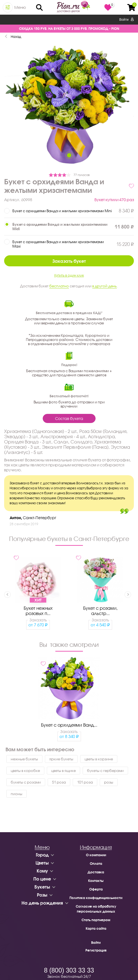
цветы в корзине (99, 759)
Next (128, 595)
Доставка (96, 872)
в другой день (105, 286)
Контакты (96, 881)
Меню (20, 7)
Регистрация (96, 950)
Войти (127, 20)
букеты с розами (26, 782)
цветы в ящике (63, 771)
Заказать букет (69, 261)
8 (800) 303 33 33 (69, 970)
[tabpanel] (69, 107)
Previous (7, 595)
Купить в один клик (69, 275)
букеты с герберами (105, 771)
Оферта (96, 889)
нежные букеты (24, 759)
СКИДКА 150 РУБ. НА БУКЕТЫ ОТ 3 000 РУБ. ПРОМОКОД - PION (69, 29)
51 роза (59, 782)
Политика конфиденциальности (96, 898)
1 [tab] (69, 155)
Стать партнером (96, 920)
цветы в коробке (25, 771)
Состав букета (69, 418)
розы (109, 782)
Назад (16, 37)
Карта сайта (96, 928)
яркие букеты (61, 759)
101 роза (85, 782)
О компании (96, 855)
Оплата (96, 864)
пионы (17, 794)
